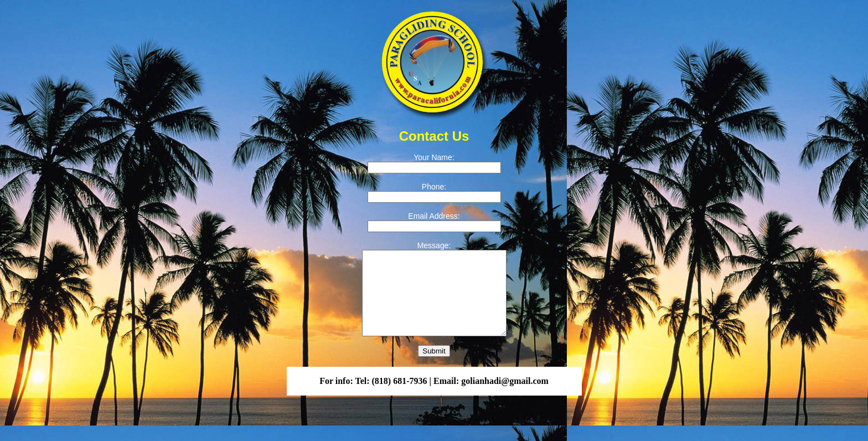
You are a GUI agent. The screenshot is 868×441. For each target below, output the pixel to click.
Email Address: (434, 216)
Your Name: (434, 157)
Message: (434, 245)
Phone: (434, 187)
